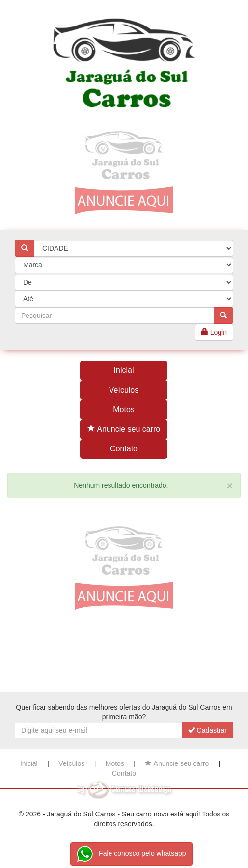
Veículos (124, 390)
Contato (124, 449)
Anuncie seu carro (124, 429)
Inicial (124, 370)
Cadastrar (207, 730)
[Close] (230, 486)
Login (214, 332)
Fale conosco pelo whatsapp (131, 854)
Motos (124, 409)
